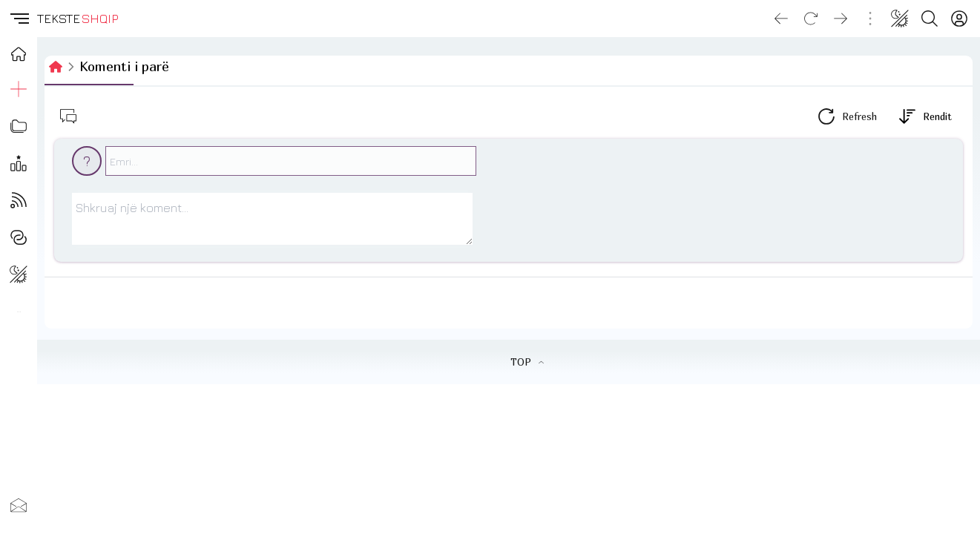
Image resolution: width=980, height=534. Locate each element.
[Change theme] (900, 19)
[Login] (959, 19)
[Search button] (930, 19)
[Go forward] (841, 19)
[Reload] (811, 19)
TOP (527, 362)
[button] (19, 19)
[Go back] (781, 19)
